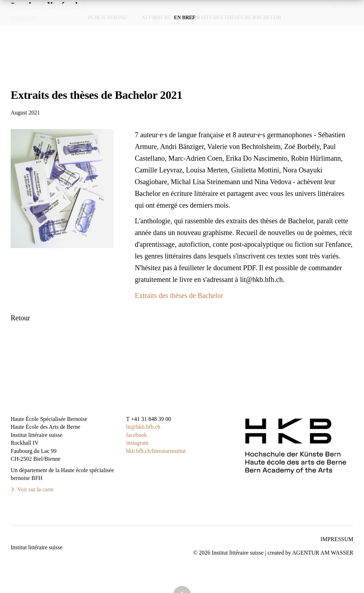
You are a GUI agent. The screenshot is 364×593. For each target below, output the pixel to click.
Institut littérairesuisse (49, 25)
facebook (137, 435)
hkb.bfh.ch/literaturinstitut (156, 451)
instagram (137, 443)
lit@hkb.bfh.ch (143, 427)
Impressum (337, 539)
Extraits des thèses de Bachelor (179, 295)
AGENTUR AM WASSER (323, 553)
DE (334, 7)
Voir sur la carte (35, 489)
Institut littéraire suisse (37, 547)
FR (349, 7)
